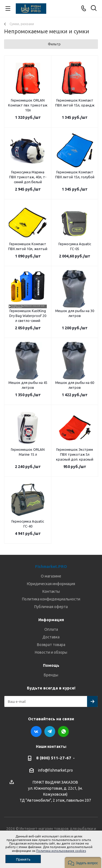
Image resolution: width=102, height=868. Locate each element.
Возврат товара (51, 645)
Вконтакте (36, 731)
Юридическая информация (51, 584)
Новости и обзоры (51, 652)
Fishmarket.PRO (51, 566)
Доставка (51, 637)
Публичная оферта (51, 607)
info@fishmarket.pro (55, 770)
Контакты (51, 591)
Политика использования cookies (61, 851)
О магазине (51, 576)
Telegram (50, 731)
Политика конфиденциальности (51, 599)
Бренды (51, 675)
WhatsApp (63, 731)
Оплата (51, 629)
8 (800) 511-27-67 (54, 758)
